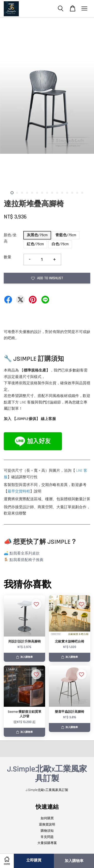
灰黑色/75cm (37, 235)
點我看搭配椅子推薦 (26, 560)
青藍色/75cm (66, 235)
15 (82, 193)
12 (67, 193)
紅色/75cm (35, 244)
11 (62, 193)
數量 (8, 257)
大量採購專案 (47, 843)
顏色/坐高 (10, 238)
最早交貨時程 (19, 491)
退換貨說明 (47, 824)
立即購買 (34, 860)
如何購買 (47, 818)
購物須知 (47, 831)
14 (77, 193)
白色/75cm (60, 244)
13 (72, 193)
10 (57, 193)
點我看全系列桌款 (25, 553)
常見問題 (47, 837)
